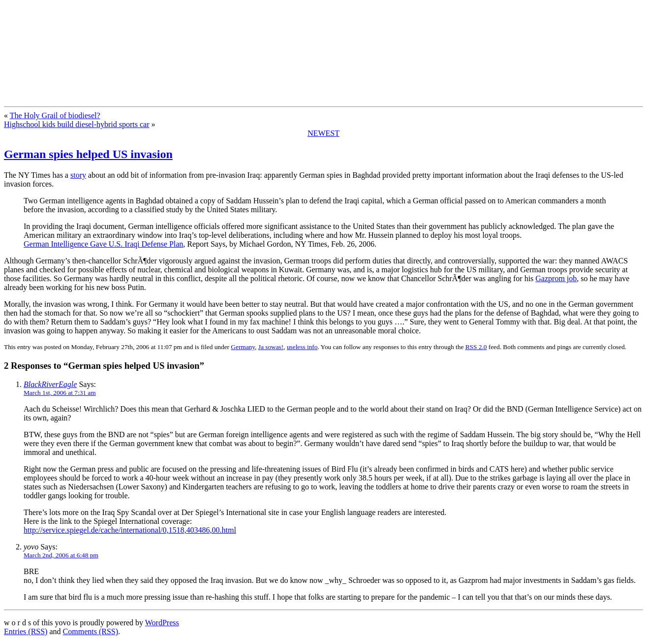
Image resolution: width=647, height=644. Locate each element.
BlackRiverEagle (50, 384)
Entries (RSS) (26, 631)
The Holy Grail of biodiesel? (55, 115)
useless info (302, 347)
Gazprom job (556, 278)
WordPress (162, 623)
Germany (243, 347)
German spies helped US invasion (88, 154)
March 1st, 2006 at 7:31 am (60, 393)
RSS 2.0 (476, 347)
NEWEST (323, 133)
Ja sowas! (271, 347)
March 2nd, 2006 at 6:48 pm (61, 555)
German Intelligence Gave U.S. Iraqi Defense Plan (103, 244)
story (78, 175)
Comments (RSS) (91, 631)
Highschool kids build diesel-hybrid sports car (77, 124)
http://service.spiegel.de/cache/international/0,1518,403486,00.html (130, 530)
